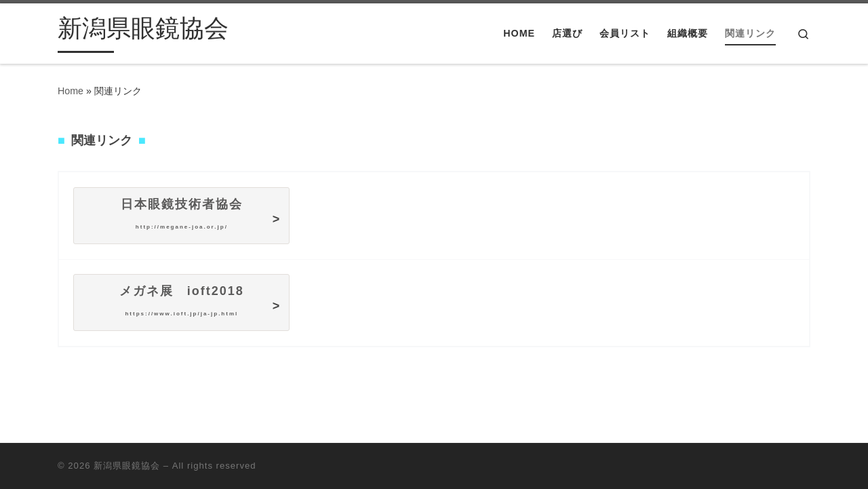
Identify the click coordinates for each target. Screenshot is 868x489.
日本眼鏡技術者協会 (182, 214)
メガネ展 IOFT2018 (182, 300)
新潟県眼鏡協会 (127, 466)
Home (71, 91)
